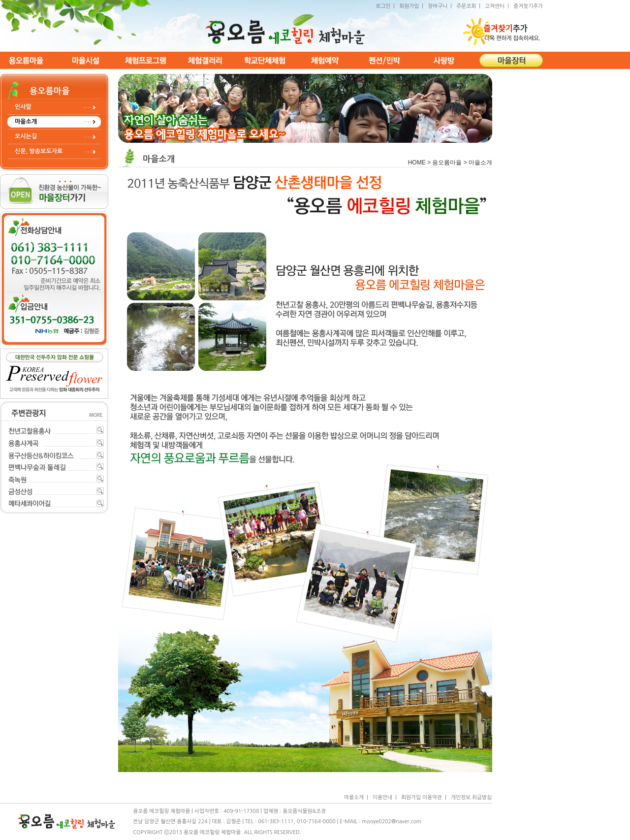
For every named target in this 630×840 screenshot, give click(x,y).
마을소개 (26, 122)
